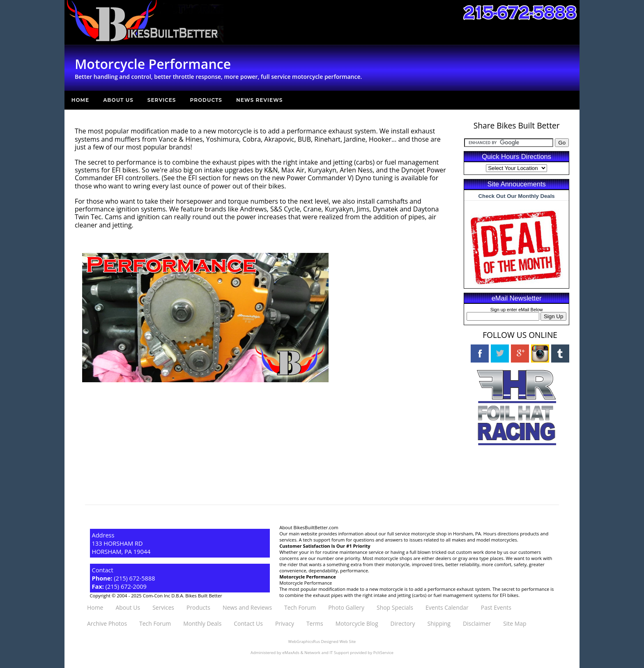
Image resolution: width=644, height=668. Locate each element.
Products (206, 100)
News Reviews (259, 100)
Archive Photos (107, 623)
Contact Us (248, 623)
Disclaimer (477, 623)
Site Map (515, 623)
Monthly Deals (202, 623)
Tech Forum (300, 607)
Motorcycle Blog (357, 623)
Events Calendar (447, 607)
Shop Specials (395, 607)
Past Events (496, 607)
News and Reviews (247, 607)
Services (162, 100)
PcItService (383, 653)
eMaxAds (291, 653)
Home (80, 100)
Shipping (439, 623)
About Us (118, 100)
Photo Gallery (346, 607)
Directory (403, 623)
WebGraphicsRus (304, 642)
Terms (315, 623)
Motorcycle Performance (306, 583)
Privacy (285, 623)
